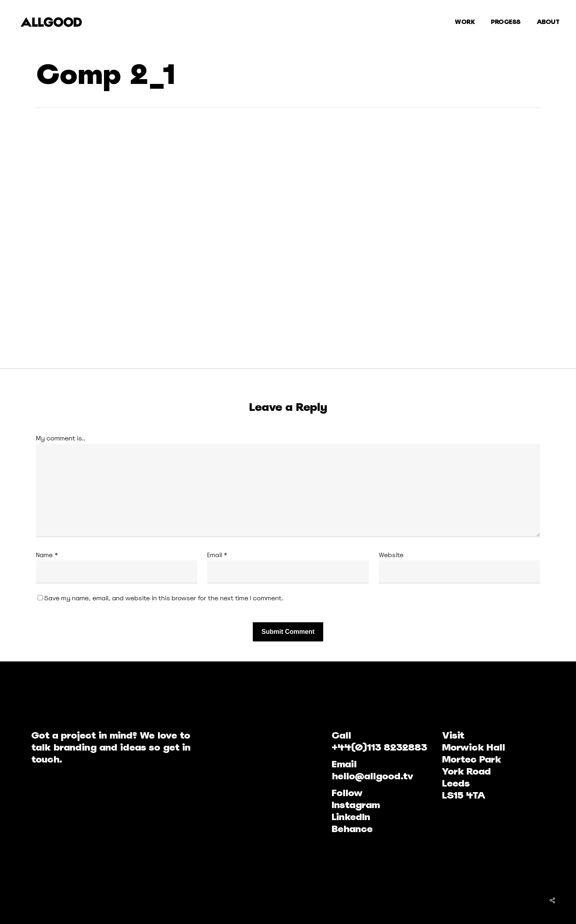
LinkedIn (351, 817)
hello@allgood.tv (372, 776)
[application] (218, 237)
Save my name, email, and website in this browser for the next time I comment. (164, 598)
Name (47, 555)
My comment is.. (61, 438)
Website (391, 555)
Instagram (356, 805)
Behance (352, 829)
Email (217, 555)
